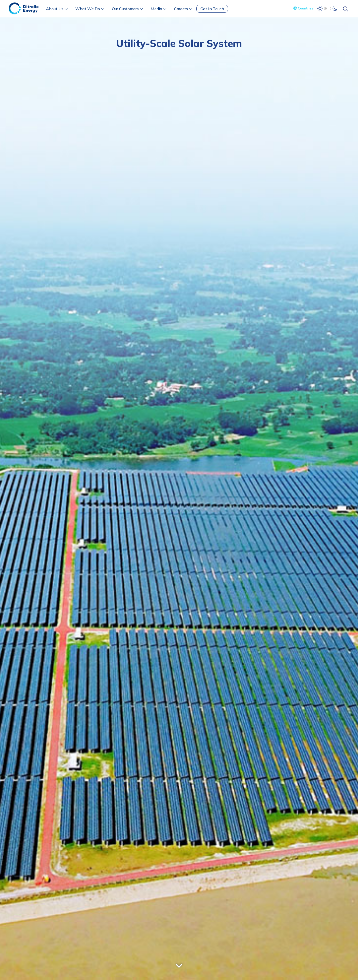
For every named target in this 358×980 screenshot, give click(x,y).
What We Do (90, 9)
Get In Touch (212, 9)
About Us (57, 9)
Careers (183, 9)
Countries (303, 8)
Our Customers (128, 9)
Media (159, 9)
